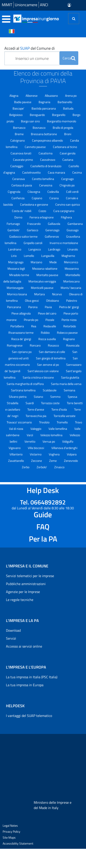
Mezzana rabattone (45, 268)
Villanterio (16, 454)
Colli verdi (72, 192)
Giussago (73, 230)
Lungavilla (48, 256)
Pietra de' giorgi (69, 307)
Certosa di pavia (22, 185)
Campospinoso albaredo (48, 140)
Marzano (37, 262)
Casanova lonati (21, 153)
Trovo (79, 422)
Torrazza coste (51, 403)
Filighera (66, 217)
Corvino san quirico (68, 204)
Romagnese (15, 345)
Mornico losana (17, 294)
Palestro (72, 300)
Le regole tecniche (20, 600)
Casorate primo (23, 160)
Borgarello (59, 115)
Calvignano (18, 140)
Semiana (69, 390)
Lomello (29, 256)
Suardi (30, 403)
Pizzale (50, 320)
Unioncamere (26, 5)
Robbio (46, 333)
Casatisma (46, 153)
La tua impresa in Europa (25, 685)
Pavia (49, 307)
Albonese (32, 96)
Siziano (39, 397)
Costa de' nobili (22, 211)
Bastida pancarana (44, 108)
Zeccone (37, 461)
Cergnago (67, 179)
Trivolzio (45, 422)
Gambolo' (14, 230)
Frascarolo (34, 224)
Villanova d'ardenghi (64, 448)
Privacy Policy (11, 831)
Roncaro (36, 345)
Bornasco (20, 128)
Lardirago (54, 249)
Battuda (68, 108)
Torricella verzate (64, 416)
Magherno (68, 256)
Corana (54, 198)
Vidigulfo (68, 441)
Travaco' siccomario (20, 422)
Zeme (53, 461)
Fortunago (14, 224)
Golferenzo (52, 236)
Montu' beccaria (71, 288)
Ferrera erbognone (42, 217)
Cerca (69, 58)
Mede (53, 262)
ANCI (44, 5)
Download (13, 630)
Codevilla (53, 192)
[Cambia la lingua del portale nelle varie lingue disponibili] (12, 31)
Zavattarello (16, 461)
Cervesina (46, 185)
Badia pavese (23, 102)
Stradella (13, 403)
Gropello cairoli (33, 243)
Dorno (19, 217)
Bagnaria (45, 102)
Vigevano (15, 448)
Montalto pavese (48, 275)
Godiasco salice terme (24, 236)
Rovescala (73, 345)
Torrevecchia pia (36, 416)
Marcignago (16, 262)
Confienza (18, 198)
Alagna (14, 96)
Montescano (71, 281)
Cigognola (14, 192)
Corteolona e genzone (34, 204)
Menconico (71, 262)
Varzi (30, 435)
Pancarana (14, 307)
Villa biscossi (36, 448)
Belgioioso (16, 115)
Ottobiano (53, 300)
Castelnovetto (32, 172)
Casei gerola (68, 153)
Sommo (56, 397)
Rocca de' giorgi (21, 339)
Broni (68, 134)
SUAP (25, 48)
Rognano (69, 339)
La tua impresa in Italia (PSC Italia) (32, 677)
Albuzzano (52, 96)
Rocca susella (47, 339)
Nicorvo (57, 294)
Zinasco (59, 467)
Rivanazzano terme (21, 333)
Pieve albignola (21, 313)
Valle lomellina (58, 429)
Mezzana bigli (17, 268)
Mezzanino (72, 268)
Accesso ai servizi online (24, 646)
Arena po (71, 96)
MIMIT (7, 5)
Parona (33, 307)
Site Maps (9, 837)
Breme (20, 134)
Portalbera (17, 326)
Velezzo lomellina (52, 435)
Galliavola (54, 224)
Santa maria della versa (66, 384)
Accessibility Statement (18, 843)
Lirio (14, 256)
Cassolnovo (48, 160)
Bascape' (19, 108)
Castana (68, 160)
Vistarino (36, 454)
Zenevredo (71, 461)
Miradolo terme (20, 275)
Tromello (63, 422)
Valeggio (36, 429)
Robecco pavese (67, 333)
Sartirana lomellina (24, 390)
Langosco (35, 249)
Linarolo (73, 249)
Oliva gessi (32, 300)
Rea (34, 326)
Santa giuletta (70, 377)
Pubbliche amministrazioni (26, 584)
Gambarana (75, 224)
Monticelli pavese (42, 288)
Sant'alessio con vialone (43, 371)
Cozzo (43, 211)
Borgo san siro (31, 121)
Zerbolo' (42, 467)
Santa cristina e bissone (39, 377)
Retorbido (70, 326)
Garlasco (33, 230)
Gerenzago (53, 230)
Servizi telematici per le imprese (30, 576)
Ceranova (19, 179)
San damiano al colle (52, 352)
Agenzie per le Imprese (23, 592)
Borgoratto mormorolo (62, 121)
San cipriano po (22, 352)
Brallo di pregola (63, 128)
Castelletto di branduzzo (46, 166)
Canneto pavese (36, 147)
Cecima (77, 172)
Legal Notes (10, 825)
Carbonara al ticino (65, 147)
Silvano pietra (18, 397)
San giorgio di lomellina (51, 358)
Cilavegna (34, 192)
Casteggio (17, 166)
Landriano (15, 249)
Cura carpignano (64, 211)
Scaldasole (50, 390)
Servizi (11, 638)
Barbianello (65, 102)
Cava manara (57, 172)
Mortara (40, 294)
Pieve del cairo (47, 313)
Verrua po (49, 441)
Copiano (37, 198)
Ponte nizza (69, 320)
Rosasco (54, 345)
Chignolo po (67, 185)
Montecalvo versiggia (43, 281)
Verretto (30, 441)
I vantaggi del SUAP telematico (29, 716)
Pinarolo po (31, 320)
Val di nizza (16, 429)
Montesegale (15, 288)
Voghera (54, 454)
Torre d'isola (59, 409)
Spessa (72, 397)
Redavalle (50, 326)
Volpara (72, 454)
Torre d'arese (36, 409)
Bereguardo (38, 115)
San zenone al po (48, 365)
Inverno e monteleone (64, 243)
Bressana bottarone (44, 134)
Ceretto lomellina (43, 179)
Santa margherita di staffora (25, 384)
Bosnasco (39, 128)
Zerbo (26, 467)
